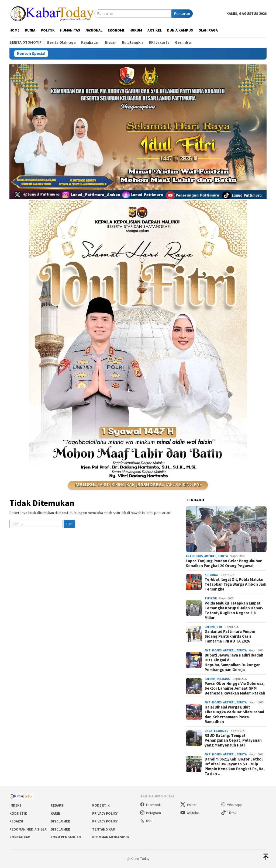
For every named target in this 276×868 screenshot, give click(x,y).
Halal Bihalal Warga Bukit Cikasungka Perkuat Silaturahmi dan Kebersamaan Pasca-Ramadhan (234, 714)
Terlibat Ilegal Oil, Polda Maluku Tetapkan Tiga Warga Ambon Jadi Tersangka (235, 584)
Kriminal (211, 575)
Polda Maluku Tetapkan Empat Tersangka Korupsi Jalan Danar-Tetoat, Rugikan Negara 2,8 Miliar (234, 610)
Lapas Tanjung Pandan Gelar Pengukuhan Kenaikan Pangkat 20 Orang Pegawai (224, 563)
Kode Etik (101, 805)
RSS (146, 821)
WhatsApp (231, 805)
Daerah (210, 627)
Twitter (188, 805)
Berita (223, 556)
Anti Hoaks (194, 556)
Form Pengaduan (66, 837)
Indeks (15, 805)
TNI (219, 627)
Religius (223, 679)
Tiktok (229, 813)
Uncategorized (216, 731)
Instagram (150, 813)
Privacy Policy (105, 813)
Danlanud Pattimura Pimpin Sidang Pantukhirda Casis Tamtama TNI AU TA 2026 (230, 636)
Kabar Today (140, 859)
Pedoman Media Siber (28, 829)
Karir (55, 813)
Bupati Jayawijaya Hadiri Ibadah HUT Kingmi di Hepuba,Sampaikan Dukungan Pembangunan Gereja (234, 662)
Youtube (189, 813)
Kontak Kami (20, 837)
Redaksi (58, 805)
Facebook (150, 805)
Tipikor (211, 598)
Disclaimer (60, 821)
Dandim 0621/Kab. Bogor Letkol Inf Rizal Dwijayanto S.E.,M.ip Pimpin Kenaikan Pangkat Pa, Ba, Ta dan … (235, 766)
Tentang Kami (104, 829)
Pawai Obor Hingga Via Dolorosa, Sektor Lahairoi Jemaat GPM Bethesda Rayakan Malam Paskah (235, 688)
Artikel (210, 556)
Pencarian (182, 13)
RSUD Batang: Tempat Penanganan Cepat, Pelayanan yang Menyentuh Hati (233, 740)
